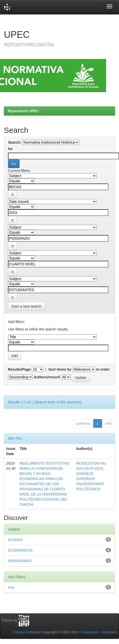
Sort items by (60, 369)
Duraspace (90, 632)
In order (103, 369)
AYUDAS (15, 540)
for (10, 149)
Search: (15, 142)
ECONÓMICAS (20, 550)
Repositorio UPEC (23, 111)
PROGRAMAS (20, 561)
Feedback (110, 632)
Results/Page (19, 369)
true (11, 587)
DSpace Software (27, 632)
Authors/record (47, 377)
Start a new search (26, 306)
